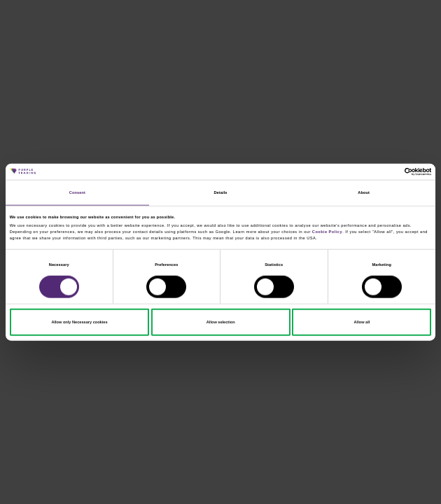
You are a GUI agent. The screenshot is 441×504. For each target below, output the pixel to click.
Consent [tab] (77, 192)
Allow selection (221, 322)
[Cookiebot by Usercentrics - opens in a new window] (370, 171)
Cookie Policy (327, 231)
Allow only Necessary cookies (79, 322)
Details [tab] (220, 192)
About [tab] (364, 192)
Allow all (362, 322)
